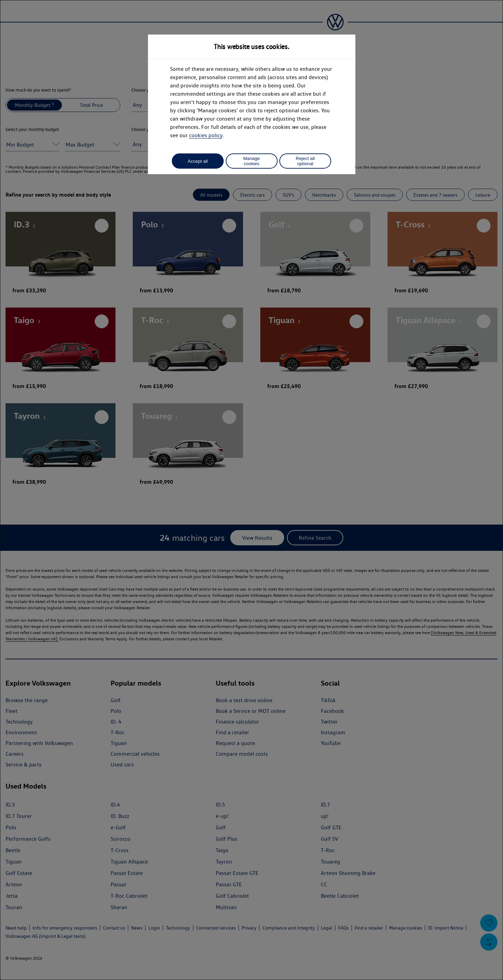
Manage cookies (251, 161)
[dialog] (251, 490)
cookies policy (206, 135)
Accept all (198, 161)
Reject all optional (305, 161)
